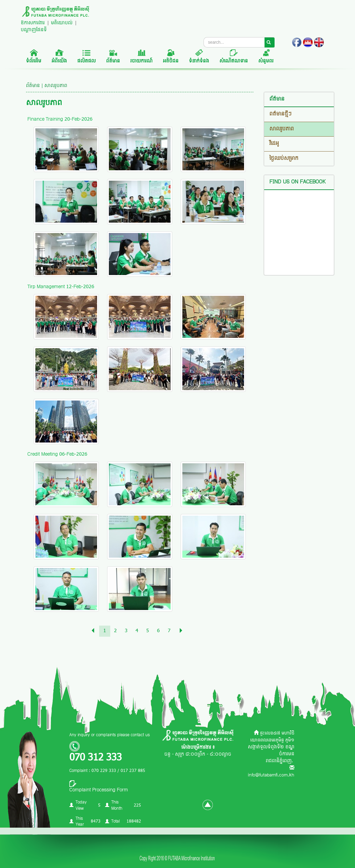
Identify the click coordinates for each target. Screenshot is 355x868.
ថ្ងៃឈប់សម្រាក (284, 158)
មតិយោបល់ (62, 23)
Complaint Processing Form (99, 790)
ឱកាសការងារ (33, 23)
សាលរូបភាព (282, 129)
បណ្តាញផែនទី (34, 30)
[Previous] (93, 631)
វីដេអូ (274, 144)
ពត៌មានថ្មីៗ (280, 114)
